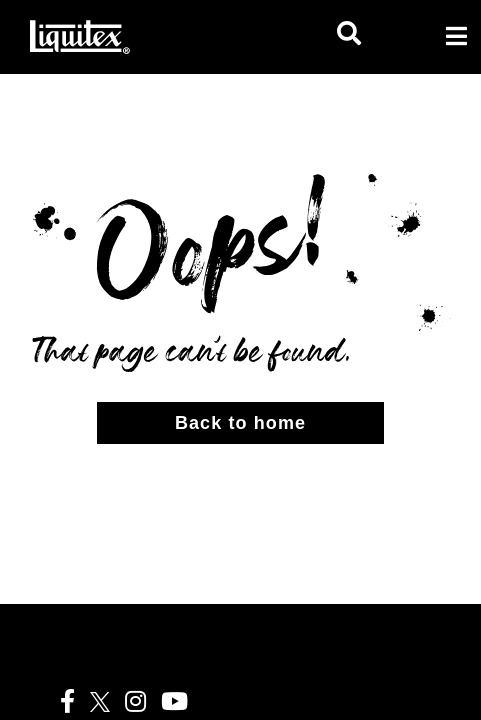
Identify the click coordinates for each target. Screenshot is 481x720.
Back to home (240, 423)
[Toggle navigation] (456, 36)
